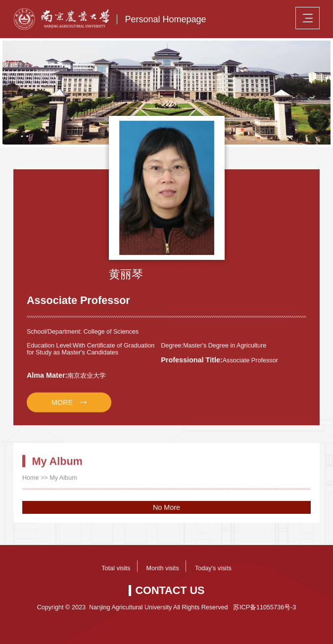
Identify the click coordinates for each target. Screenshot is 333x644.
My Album (63, 484)
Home (31, 484)
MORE (62, 407)
